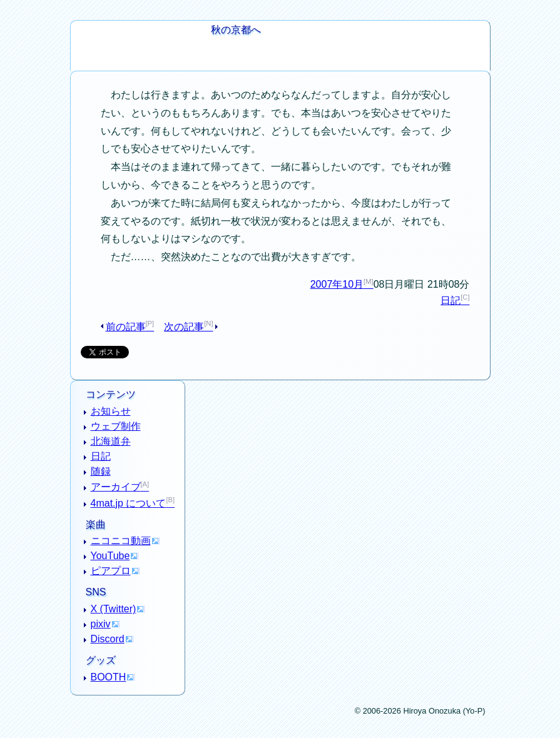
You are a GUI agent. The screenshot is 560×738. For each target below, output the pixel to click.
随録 (101, 471)
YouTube (110, 556)
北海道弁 (111, 441)
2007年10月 (337, 284)
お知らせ (111, 411)
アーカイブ (116, 487)
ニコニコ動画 (121, 541)
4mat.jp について (129, 503)
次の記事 (184, 327)
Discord (108, 639)
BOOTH (109, 677)
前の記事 (126, 327)
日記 (451, 301)
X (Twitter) (114, 609)
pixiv (101, 624)
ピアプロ (111, 571)
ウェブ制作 (116, 426)
